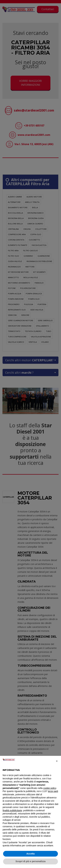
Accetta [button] (30, 854)
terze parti (53, 791)
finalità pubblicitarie (12, 810)
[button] (57, 761)
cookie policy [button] (50, 788)
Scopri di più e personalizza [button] (30, 861)
